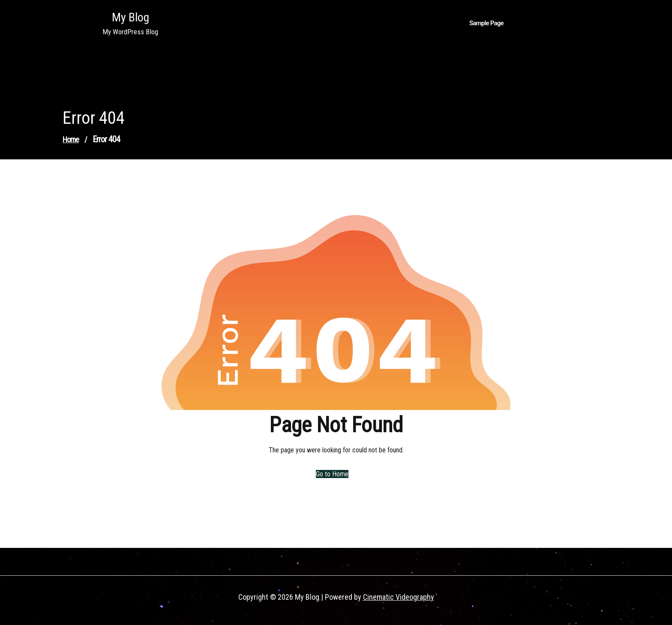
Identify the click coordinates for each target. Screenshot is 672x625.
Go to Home (331, 474)
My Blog (130, 17)
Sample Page (486, 23)
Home (71, 139)
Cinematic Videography (399, 597)
